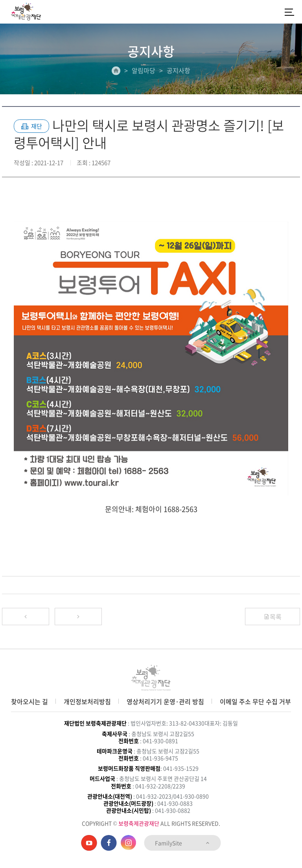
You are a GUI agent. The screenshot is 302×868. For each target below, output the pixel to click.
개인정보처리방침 (87, 701)
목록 (273, 617)
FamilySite (183, 843)
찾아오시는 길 (29, 701)
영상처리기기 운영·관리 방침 (165, 701)
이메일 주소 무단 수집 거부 (255, 701)
